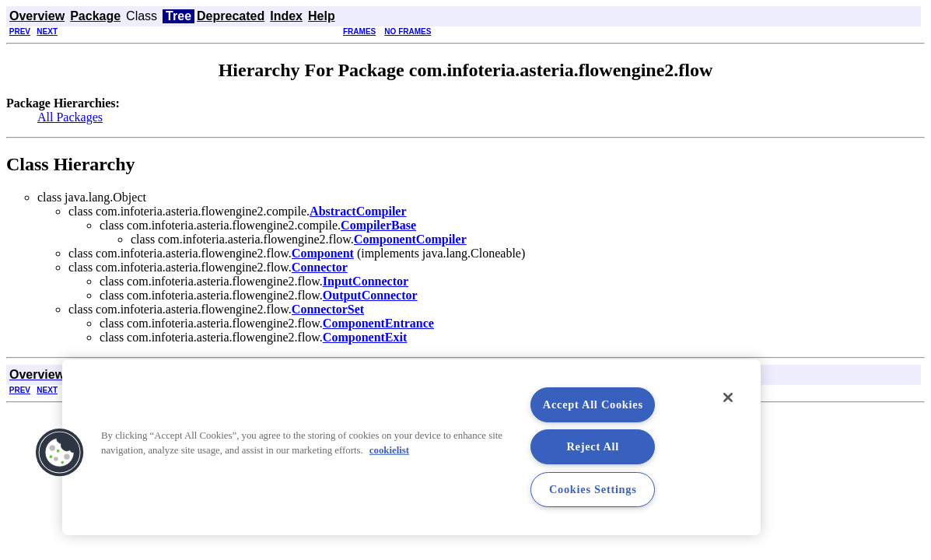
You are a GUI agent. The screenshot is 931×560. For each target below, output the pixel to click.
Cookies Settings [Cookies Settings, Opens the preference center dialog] (593, 489)
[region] (411, 447)
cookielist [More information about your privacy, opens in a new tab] (389, 450)
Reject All (593, 446)
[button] (60, 453)
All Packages (70, 117)
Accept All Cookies (593, 404)
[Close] (728, 397)
